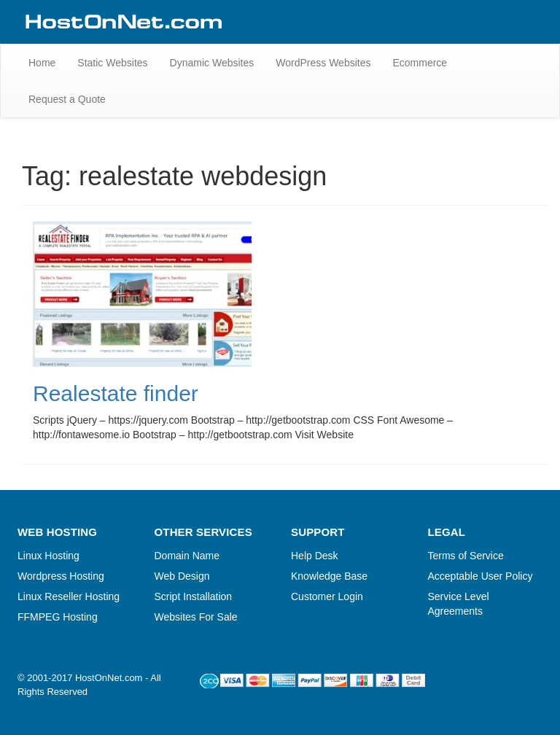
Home (42, 63)
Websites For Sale (196, 617)
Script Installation (194, 596)
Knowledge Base (329, 576)
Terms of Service (466, 556)
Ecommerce (420, 63)
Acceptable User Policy (481, 576)
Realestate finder (116, 393)
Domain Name (187, 556)
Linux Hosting (48, 556)
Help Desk (315, 556)
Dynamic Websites (212, 63)
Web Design (182, 576)
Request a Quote (67, 99)
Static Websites (112, 63)
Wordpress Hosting (61, 576)
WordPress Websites (323, 63)
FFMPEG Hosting (58, 617)
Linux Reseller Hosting (69, 596)
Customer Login (327, 596)
